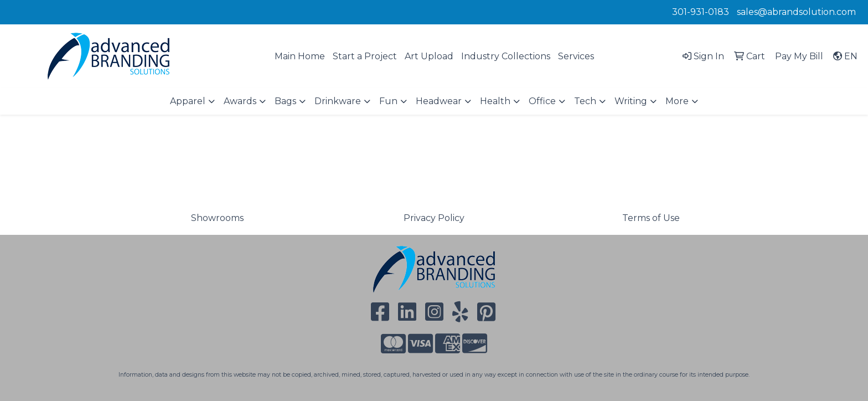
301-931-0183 (701, 12)
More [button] (677, 101)
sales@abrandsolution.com (796, 12)
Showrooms (217, 218)
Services (576, 56)
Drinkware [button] (338, 101)
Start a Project (365, 56)
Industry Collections (506, 56)
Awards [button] (240, 101)
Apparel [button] (188, 101)
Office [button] (542, 101)
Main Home (300, 56)
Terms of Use (651, 218)
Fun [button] (388, 101)
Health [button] (495, 101)
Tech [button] (585, 101)
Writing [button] (631, 101)
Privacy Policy (434, 218)
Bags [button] (285, 101)
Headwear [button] (439, 101)
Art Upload (429, 56)
